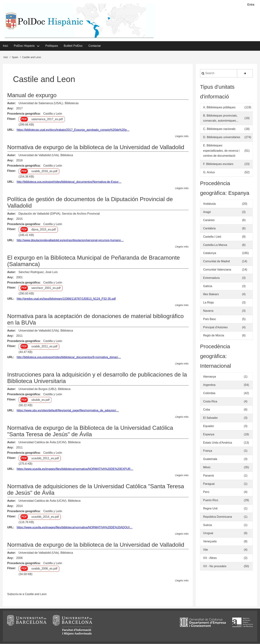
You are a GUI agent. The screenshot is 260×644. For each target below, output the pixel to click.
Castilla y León (53, 114)
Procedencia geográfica (23, 114)
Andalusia (209, 204)
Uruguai (208, 533)
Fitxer (11, 119)
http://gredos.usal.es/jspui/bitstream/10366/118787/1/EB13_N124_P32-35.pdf (66, 299)
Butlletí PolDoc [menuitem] (73, 46)
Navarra (208, 311)
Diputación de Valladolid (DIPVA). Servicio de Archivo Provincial (59, 214)
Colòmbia (209, 393)
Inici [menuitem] (5, 46)
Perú (206, 492)
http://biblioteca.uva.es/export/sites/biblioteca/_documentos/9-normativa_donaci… (69, 357)
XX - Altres (210, 558)
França (208, 451)
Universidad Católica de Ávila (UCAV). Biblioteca (49, 442)
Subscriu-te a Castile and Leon (27, 594)
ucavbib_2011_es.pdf (45, 458)
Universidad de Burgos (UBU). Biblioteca (44, 389)
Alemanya (209, 377)
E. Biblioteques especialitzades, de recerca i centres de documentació (221, 151)
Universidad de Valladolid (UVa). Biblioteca (46, 155)
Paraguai (209, 484)
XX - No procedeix (215, 566)
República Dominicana (218, 517)
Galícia (208, 286)
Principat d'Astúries (215, 327)
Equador (209, 426)
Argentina (209, 385)
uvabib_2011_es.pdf (44, 347)
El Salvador (210, 418)
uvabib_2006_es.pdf (44, 569)
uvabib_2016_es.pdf (44, 171)
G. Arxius (209, 172)
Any (10, 109)
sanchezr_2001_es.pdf (46, 288)
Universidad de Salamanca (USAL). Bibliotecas (48, 103)
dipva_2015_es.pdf (43, 230)
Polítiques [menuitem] (52, 46)
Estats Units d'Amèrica (218, 443)
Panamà (209, 476)
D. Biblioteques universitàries (222, 137)
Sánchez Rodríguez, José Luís (38, 272)
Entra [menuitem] (251, 5)
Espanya (209, 435)
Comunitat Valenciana (217, 270)
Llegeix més (182, 136)
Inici (6, 57)
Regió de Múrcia (214, 336)
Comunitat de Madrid (217, 261)
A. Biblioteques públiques (219, 107)
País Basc (210, 319)
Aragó (207, 212)
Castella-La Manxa (215, 245)
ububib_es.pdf (40, 400)
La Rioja (208, 303)
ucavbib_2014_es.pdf (45, 517)
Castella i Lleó (212, 237)
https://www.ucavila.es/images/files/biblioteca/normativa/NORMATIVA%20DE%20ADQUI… (75, 528)
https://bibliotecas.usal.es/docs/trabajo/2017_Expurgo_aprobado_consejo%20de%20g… (73, 130)
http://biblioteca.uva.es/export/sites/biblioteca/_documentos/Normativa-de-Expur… (69, 182)
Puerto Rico (211, 500)
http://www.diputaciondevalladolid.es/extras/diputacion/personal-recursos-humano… (70, 240)
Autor (11, 103)
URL (10, 130)
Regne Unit (210, 509)
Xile (206, 550)
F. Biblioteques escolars (218, 164)
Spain (15, 57)
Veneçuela (210, 542)
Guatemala (210, 459)
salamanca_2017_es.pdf (47, 119)
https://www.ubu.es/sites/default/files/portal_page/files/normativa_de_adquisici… (68, 411)
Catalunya (210, 253)
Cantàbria (209, 229)
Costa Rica (210, 402)
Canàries (209, 220)
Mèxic (207, 467)
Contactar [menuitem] (95, 46)
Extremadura (211, 278)
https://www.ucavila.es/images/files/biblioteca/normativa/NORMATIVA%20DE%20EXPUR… (75, 469)
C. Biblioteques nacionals (219, 129)
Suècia (208, 525)
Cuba (207, 410)
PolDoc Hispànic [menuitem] (24, 46)
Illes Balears (211, 295)
